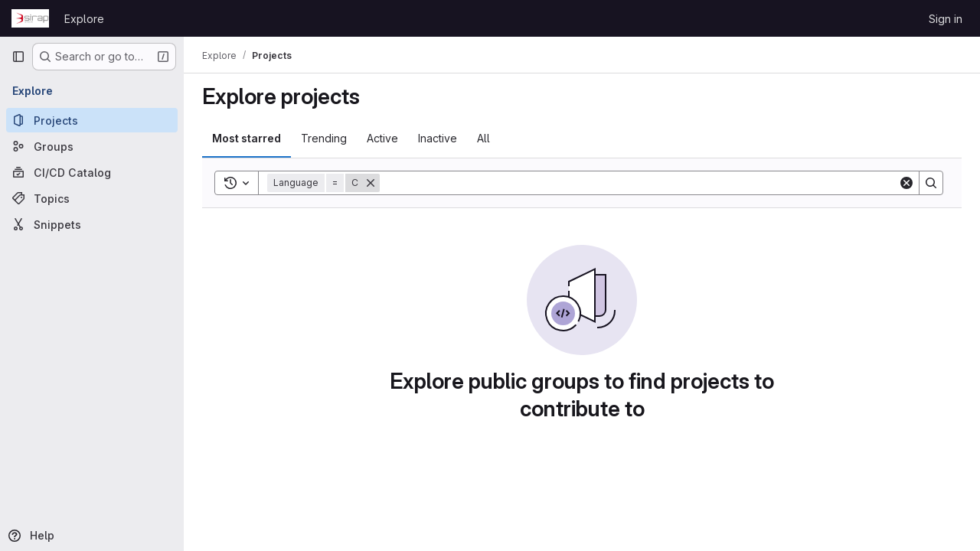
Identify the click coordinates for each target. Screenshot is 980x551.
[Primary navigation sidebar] (18, 57)
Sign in (946, 19)
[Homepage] (30, 18)
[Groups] (92, 146)
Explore (84, 19)
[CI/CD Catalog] (92, 172)
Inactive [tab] (438, 138)
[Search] (639, 183)
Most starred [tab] (247, 138)
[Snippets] (92, 224)
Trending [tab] (324, 138)
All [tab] (483, 138)
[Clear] (906, 183)
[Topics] (92, 198)
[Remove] (371, 183)
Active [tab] (382, 138)
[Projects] (92, 120)
